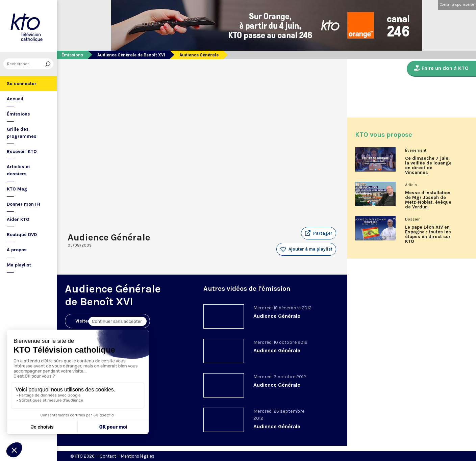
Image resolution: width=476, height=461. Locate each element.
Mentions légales (138, 456)
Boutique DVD (22, 235)
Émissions (18, 114)
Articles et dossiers (18, 170)
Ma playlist (19, 265)
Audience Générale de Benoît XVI (131, 55)
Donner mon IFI (23, 204)
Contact (108, 456)
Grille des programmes (22, 133)
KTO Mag (17, 189)
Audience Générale (277, 316)
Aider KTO (18, 219)
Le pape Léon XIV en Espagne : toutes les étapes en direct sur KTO (428, 234)
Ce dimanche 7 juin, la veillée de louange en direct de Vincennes (428, 165)
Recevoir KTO (22, 151)
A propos (17, 250)
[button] (319, 233)
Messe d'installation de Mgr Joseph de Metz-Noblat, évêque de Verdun (428, 200)
